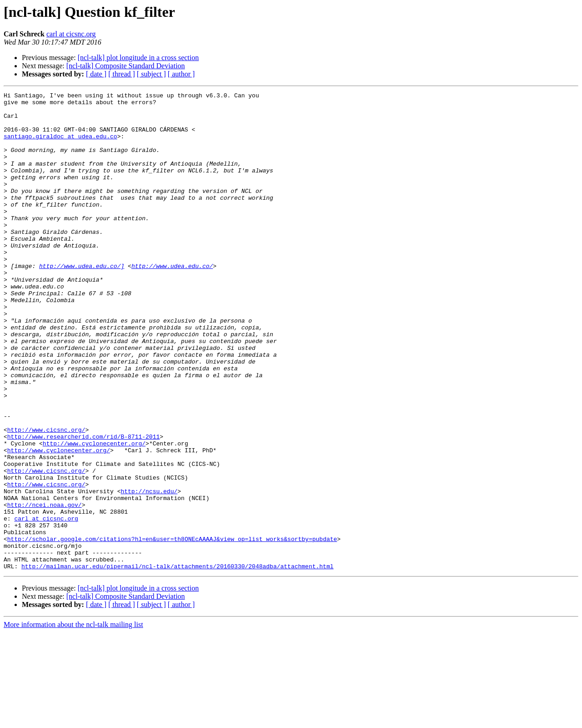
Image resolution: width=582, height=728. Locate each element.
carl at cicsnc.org (71, 34)
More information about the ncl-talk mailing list (73, 720)
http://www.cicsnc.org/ (46, 498)
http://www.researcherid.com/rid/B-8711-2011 (83, 506)
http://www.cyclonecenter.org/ (94, 514)
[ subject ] (151, 74)
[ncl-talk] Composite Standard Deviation (126, 66)
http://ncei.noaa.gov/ (45, 588)
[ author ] (181, 74)
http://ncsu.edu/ (149, 571)
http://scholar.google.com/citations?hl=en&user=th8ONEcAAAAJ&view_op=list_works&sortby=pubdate (172, 629)
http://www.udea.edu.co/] (82, 301)
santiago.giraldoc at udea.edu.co (60, 146)
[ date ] (96, 74)
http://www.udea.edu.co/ (172, 301)
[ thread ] (122, 74)
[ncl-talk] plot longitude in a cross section (138, 58)
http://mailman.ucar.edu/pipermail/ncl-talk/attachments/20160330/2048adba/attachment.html (177, 662)
